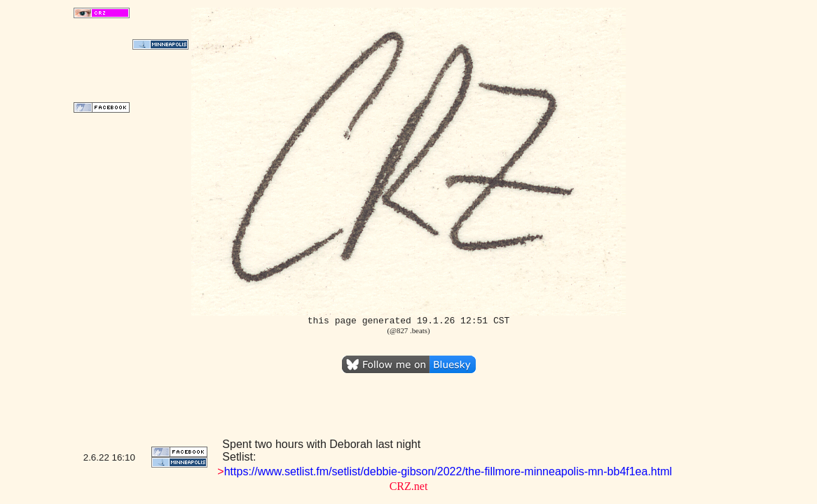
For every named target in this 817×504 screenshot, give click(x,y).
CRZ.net (409, 486)
